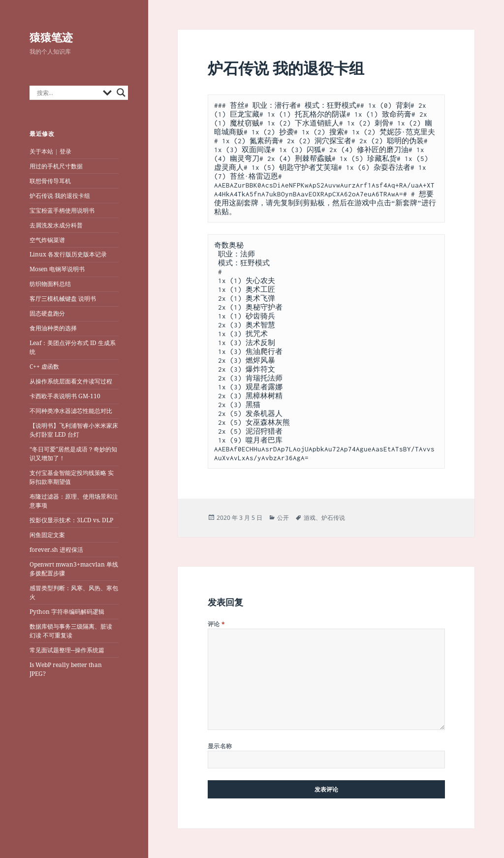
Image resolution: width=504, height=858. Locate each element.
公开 (283, 518)
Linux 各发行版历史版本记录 (68, 254)
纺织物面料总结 (50, 284)
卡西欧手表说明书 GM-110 (65, 396)
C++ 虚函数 (44, 366)
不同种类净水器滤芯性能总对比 (71, 411)
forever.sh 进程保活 (56, 550)
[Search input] (67, 93)
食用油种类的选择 (53, 328)
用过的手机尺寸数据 (56, 166)
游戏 (310, 518)
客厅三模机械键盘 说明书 (63, 299)
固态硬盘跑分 (47, 313)
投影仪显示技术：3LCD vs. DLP (71, 520)
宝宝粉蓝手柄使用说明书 (62, 210)
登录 (65, 151)
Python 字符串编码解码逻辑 (67, 612)
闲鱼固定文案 (47, 535)
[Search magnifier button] (121, 93)
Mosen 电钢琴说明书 (57, 269)
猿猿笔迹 (51, 37)
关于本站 (41, 151)
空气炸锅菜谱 (47, 240)
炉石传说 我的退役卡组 (60, 196)
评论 (217, 624)
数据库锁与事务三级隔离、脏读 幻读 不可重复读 (71, 631)
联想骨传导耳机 (50, 181)
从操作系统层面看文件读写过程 (72, 381)
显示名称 (220, 746)
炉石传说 (333, 518)
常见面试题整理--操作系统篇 (67, 650)
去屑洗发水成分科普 (56, 225)
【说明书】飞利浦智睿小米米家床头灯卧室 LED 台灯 (74, 430)
